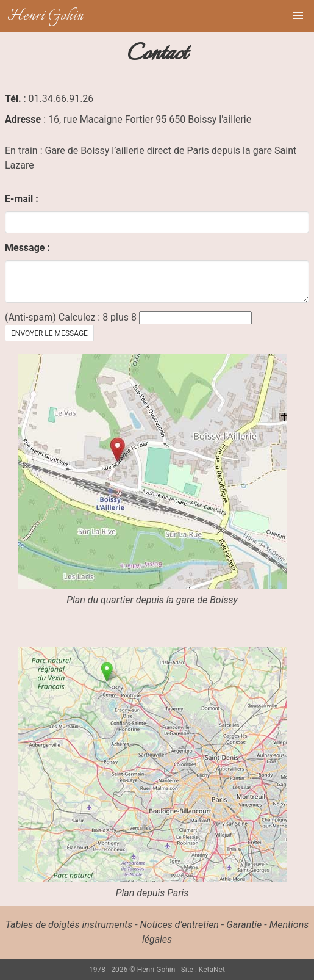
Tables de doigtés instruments (69, 925)
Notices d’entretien (180, 925)
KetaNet (212, 970)
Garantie (244, 925)
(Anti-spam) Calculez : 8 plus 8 (71, 317)
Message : (27, 248)
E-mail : (22, 199)
